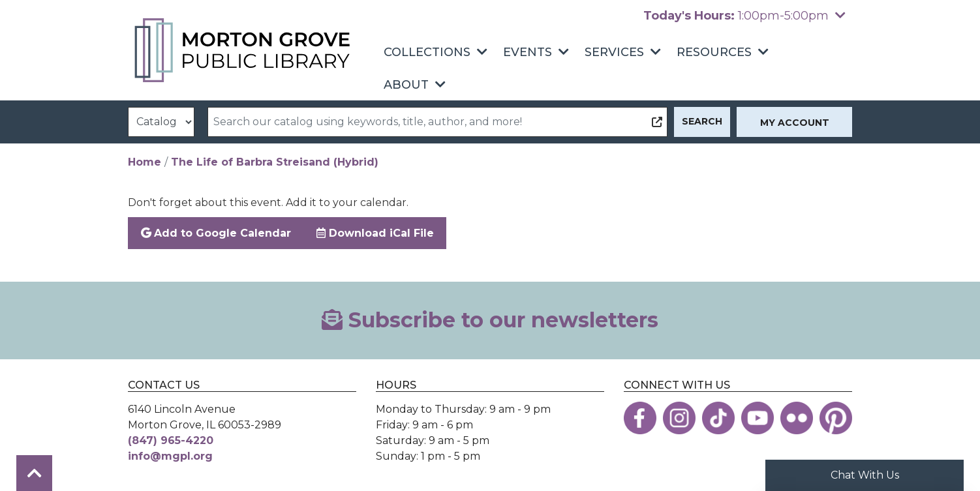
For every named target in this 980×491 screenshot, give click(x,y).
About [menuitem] (406, 85)
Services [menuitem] (614, 52)
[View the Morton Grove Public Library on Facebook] (640, 418)
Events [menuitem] (528, 52)
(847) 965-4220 (171, 440)
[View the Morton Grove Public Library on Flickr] (797, 418)
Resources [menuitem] (714, 52)
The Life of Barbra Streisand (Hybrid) (275, 162)
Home (145, 162)
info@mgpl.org (170, 456)
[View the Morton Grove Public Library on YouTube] (758, 418)
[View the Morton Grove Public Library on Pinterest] (836, 418)
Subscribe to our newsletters (490, 320)
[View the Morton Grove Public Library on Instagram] (679, 418)
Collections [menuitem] (427, 52)
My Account (795, 123)
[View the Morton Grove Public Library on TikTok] (718, 418)
